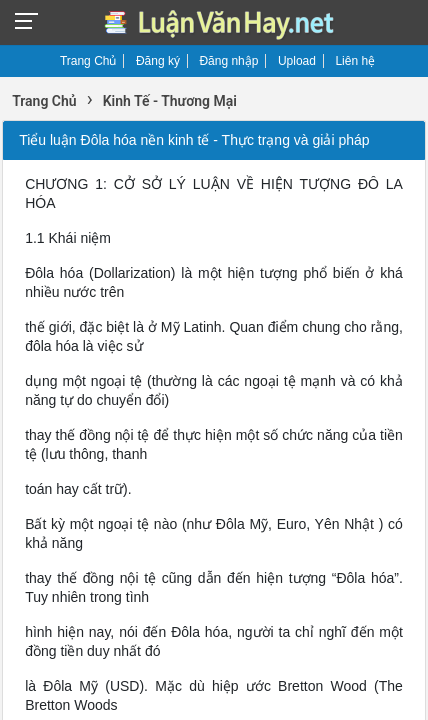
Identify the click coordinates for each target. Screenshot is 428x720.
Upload (297, 61)
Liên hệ (355, 61)
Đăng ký (158, 61)
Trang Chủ (88, 61)
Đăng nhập (228, 61)
